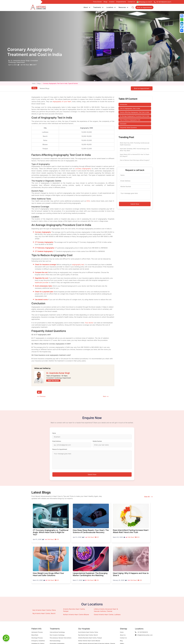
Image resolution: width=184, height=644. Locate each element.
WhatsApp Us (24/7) (144, 2)
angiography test (78, 264)
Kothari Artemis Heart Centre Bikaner (76, 615)
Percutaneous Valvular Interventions (61, 638)
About (87, 7)
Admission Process (37, 632)
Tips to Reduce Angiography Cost (130, 120)
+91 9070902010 (141, 632)
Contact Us (131, 2)
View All (148, 497)
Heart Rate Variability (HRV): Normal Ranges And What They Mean (134, 150)
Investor (112, 2)
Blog (34, 88)
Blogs (105, 2)
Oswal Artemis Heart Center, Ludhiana (107, 615)
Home (34, 83)
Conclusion (123, 124)
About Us (123, 635)
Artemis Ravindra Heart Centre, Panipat (90, 638)
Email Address (57, 441)
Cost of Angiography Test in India (130, 108)
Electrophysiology (55, 641)
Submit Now (135, 204)
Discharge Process (37, 638)
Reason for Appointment (60, 449)
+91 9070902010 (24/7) (162, 2)
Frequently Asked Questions (128, 128)
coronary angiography (83, 169)
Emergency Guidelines (38, 641)
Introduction (124, 104)
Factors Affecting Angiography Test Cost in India (134, 112)
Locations (111, 7)
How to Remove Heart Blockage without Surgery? (135, 160)
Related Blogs (45, 88)
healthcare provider (42, 282)
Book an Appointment (144, 7)
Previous (43, 397)
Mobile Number (97, 441)
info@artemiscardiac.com (144, 635)
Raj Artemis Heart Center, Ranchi (44, 613)
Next (104, 397)
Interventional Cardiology (57, 632)
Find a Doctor (97, 2)
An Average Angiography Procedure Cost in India (135, 116)
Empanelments (121, 2)
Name (54, 433)
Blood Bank (35, 635)
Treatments (98, 7)
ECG (88, 201)
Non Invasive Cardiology (57, 635)
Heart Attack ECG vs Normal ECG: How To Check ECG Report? (135, 155)
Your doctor (89, 323)
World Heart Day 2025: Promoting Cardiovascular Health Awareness (135, 144)
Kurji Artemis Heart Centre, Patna (44, 610)
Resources (123, 7)
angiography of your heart (62, 101)
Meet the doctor (53, 381)
